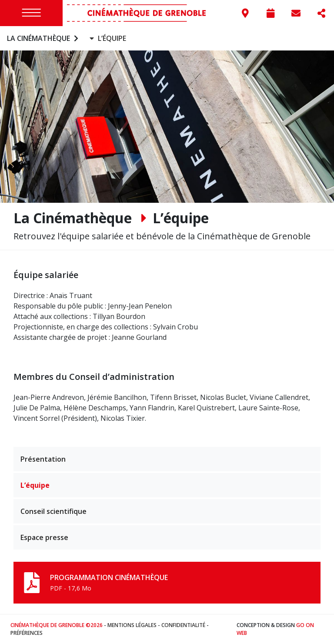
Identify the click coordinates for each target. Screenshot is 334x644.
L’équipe (35, 485)
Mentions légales (132, 625)
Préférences (27, 633)
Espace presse (44, 537)
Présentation (43, 459)
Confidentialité (183, 625)
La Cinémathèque (44, 38)
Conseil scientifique (53, 511)
